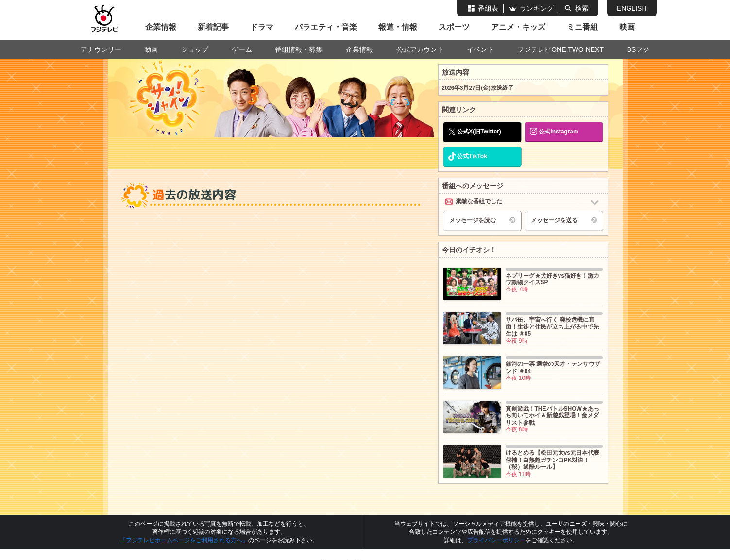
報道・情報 (398, 27)
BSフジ (638, 49)
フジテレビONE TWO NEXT (560, 49)
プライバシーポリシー (496, 540)
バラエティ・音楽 (326, 27)
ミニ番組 (582, 27)
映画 (627, 27)
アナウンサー (101, 49)
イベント (480, 49)
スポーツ (454, 27)
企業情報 (161, 27)
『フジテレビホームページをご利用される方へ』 (184, 540)
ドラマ (262, 27)
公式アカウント (420, 49)
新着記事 (213, 27)
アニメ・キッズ (518, 27)
